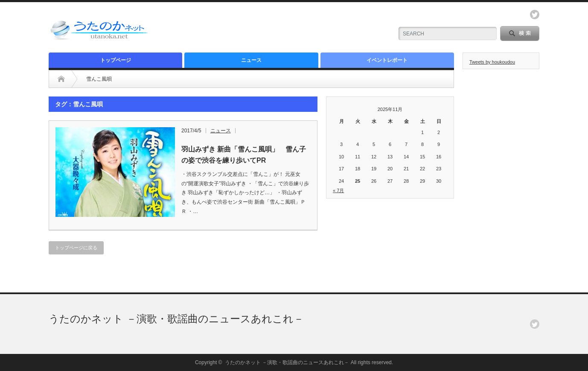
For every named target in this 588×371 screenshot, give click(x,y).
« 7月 (338, 190)
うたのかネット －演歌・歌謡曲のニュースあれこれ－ (176, 319)
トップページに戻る (76, 248)
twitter (535, 15)
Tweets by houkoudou (492, 62)
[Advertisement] (286, 28)
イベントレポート (387, 60)
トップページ (116, 60)
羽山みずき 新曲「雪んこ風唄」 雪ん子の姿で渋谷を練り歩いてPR (244, 155)
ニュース (251, 60)
